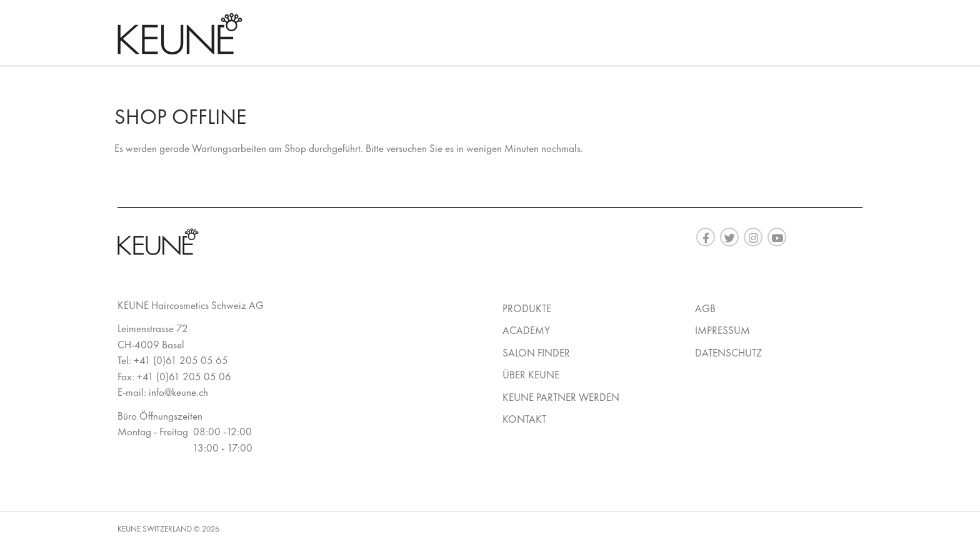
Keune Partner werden (561, 397)
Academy (526, 330)
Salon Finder (536, 353)
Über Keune (531, 375)
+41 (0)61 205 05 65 (181, 360)
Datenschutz (728, 353)
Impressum (722, 330)
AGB (705, 308)
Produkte (527, 308)
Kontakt (524, 419)
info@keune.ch (178, 392)
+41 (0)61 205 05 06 (184, 377)
